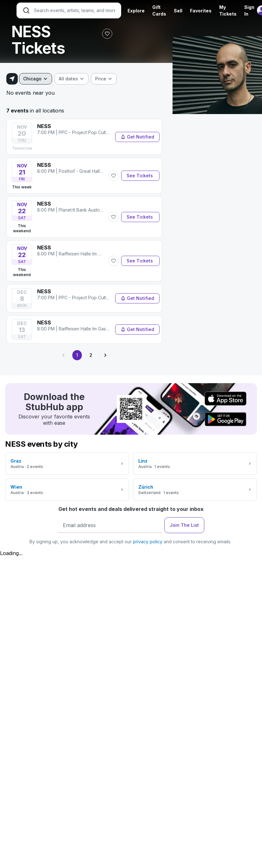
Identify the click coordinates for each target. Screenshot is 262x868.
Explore (136, 11)
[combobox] (36, 79)
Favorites (201, 11)
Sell (178, 11)
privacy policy (148, 542)
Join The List (184, 525)
